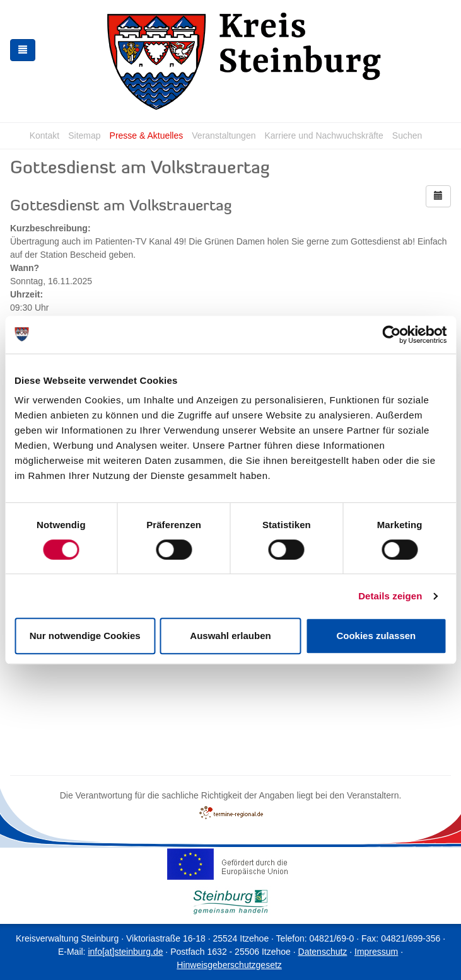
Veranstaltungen (224, 135)
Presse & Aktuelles (147, 135)
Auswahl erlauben (230, 636)
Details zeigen (390, 596)
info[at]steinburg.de (125, 952)
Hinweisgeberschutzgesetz (229, 965)
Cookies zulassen (376, 636)
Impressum (376, 952)
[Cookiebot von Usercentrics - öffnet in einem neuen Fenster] (391, 335)
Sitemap (84, 135)
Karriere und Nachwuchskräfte (324, 135)
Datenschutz (323, 952)
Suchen (407, 135)
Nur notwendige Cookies (85, 636)
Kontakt (44, 135)
